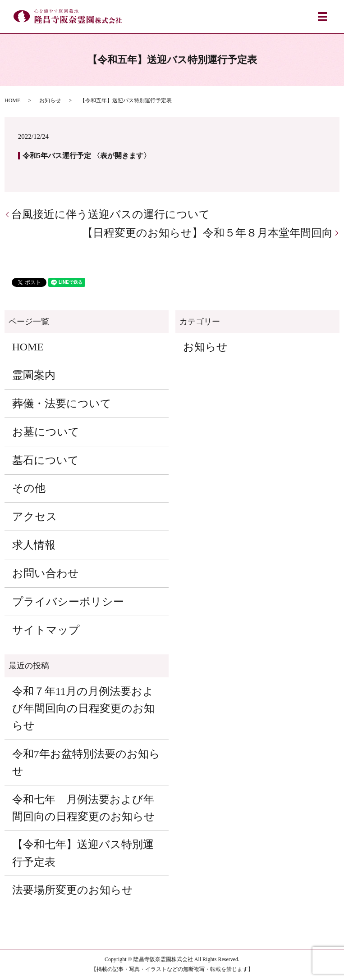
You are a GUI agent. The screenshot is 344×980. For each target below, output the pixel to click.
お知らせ (50, 100)
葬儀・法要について (62, 404)
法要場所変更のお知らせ (73, 890)
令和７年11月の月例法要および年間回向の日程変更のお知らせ (83, 708)
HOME (12, 100)
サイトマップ (46, 630)
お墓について (46, 432)
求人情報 (34, 545)
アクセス (35, 517)
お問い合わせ (46, 573)
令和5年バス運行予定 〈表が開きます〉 (87, 156)
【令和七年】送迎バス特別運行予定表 (83, 853)
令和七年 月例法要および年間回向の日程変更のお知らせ (84, 808)
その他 (29, 488)
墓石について (46, 460)
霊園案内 (34, 375)
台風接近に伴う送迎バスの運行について (111, 214)
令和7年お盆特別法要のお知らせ (86, 762)
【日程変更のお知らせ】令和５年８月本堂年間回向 (207, 233)
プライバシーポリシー (68, 602)
